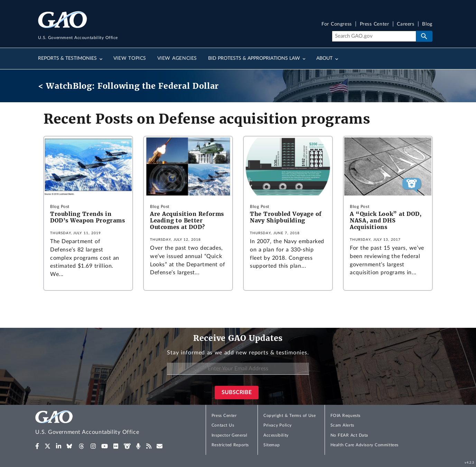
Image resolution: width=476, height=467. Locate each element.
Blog (427, 24)
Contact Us (223, 425)
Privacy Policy (278, 425)
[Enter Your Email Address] (238, 369)
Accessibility (276, 435)
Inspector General (230, 435)
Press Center (375, 24)
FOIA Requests (346, 416)
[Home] (101, 424)
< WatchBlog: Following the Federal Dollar (128, 86)
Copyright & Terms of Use (290, 416)
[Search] (374, 36)
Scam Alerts (342, 425)
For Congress (337, 24)
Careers (405, 24)
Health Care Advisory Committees (365, 445)
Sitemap (272, 445)
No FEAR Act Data (349, 435)
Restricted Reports (230, 445)
